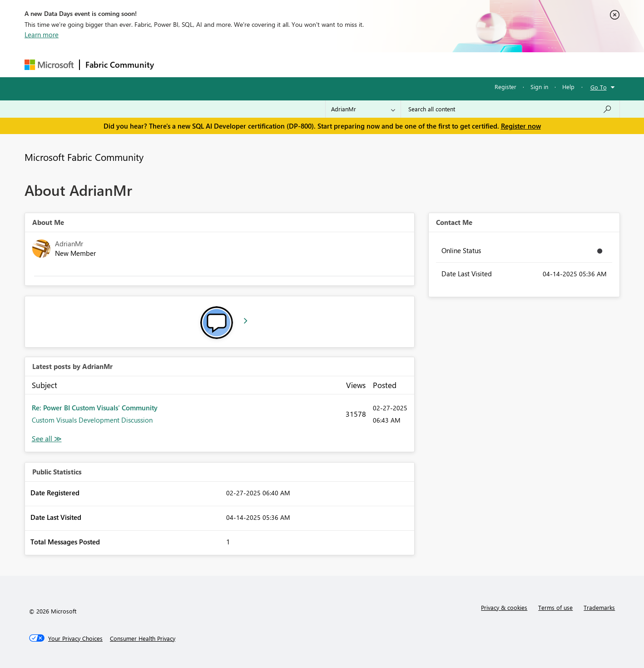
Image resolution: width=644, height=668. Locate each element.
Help (568, 87)
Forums (175, 64)
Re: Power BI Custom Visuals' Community (95, 408)
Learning (368, 64)
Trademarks (599, 607)
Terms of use (555, 607)
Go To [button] (599, 87)
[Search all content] (510, 109)
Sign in (539, 87)
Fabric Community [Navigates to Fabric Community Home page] (120, 65)
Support (406, 64)
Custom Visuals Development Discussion (92, 420)
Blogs (333, 64)
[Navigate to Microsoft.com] (49, 65)
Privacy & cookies (504, 607)
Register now (521, 126)
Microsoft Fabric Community (84, 157)
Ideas (252, 64)
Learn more (42, 35)
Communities (292, 64)
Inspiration (215, 64)
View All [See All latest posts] (47, 439)
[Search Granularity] (363, 109)
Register (505, 87)
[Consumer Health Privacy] (143, 638)
